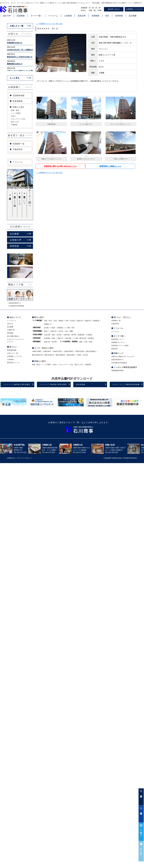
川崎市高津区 (69, 351)
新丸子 (46, 331)
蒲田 (81, 342)
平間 (67, 321)
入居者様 (68, 16)
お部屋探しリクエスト (15, 356)
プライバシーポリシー (24, 458)
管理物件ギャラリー (20, 199)
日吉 (67, 331)
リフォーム (53, 16)
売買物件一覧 (19, 144)
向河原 (73, 321)
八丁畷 (67, 328)
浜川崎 (46, 328)
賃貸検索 (21, 16)
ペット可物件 (16, 113)
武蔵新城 (96, 321)
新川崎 (54, 342)
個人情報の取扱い (13, 336)
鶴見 (91, 342)
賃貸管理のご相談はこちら (110, 166)
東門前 (74, 335)
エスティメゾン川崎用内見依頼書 (126, 384)
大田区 (79, 355)
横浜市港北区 (49, 355)
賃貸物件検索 (19, 95)
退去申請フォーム (13, 363)
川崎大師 (67, 335)
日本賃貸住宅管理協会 (16, 306)
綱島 (71, 331)
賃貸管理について (24, 199)
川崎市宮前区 (80, 351)
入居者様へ (11, 359)
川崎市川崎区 (37, 351)
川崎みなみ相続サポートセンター (123, 356)
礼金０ (14, 116)
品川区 (86, 355)
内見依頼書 (81, 384)
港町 (54, 335)
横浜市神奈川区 (37, 355)
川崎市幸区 (47, 351)
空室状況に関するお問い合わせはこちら (60, 166)
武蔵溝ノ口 (48, 324)
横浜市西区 (71, 355)
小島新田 (89, 335)
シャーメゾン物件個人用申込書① (17, 384)
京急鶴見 (91, 338)
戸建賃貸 (14, 125)
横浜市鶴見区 (61, 355)
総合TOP (7, 16)
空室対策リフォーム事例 (15, 199)
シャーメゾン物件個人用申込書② (53, 384)
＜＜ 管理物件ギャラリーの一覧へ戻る (49, 24)
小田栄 (53, 328)
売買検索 (95, 16)
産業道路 (81, 335)
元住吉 (61, 331)
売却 (107, 16)
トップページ (12, 321)
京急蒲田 (47, 338)
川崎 (45, 321)
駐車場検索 (18, 101)
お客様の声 (16, 240)
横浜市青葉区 (91, 351)
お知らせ (10, 324)
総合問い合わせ (114, 9)
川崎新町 (60, 328)
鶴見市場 (83, 338)
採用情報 (119, 16)
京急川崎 (47, 335)
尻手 (50, 321)
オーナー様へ (37, 16)
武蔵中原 (88, 321)
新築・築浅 (15, 110)
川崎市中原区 (57, 351)
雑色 (54, 338)
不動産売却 (18, 149)
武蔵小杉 (80, 321)
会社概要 (133, 16)
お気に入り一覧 (17, 26)
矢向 (55, 321)
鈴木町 (59, 335)
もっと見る (15, 78)
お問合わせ (141, 832)
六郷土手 (60, 338)
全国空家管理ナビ (15, 303)
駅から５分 (15, 122)
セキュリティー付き (18, 119)
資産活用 (82, 16)
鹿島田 (61, 321)
